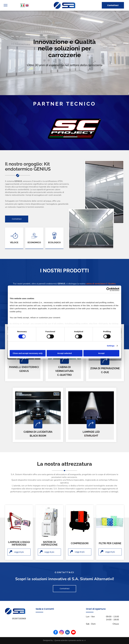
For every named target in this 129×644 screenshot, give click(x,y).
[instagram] (62, 633)
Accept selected (64, 353)
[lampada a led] (91, 408)
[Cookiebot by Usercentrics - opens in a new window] (108, 289)
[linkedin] (67, 633)
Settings (111, 346)
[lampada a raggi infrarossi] (19, 521)
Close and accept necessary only (28, 353)
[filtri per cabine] (110, 521)
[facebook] (56, 633)
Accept (101, 353)
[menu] (6, 5)
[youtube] (73, 633)
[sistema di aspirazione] (49, 521)
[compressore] (80, 521)
